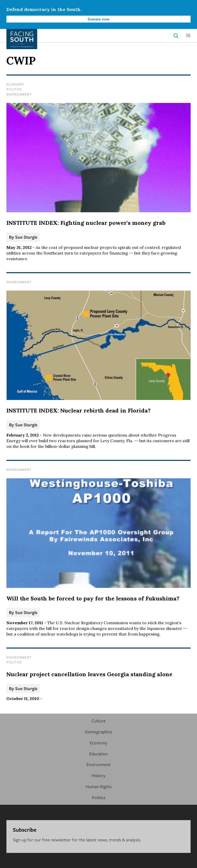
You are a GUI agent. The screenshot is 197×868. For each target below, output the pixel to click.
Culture (99, 721)
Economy (15, 84)
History (98, 775)
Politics (14, 89)
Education (98, 754)
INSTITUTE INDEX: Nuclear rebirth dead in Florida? (78, 410)
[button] (188, 36)
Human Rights (99, 786)
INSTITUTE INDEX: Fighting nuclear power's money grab (86, 223)
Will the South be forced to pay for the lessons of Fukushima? (93, 598)
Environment (19, 94)
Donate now (99, 19)
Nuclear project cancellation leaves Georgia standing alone (89, 674)
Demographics (98, 732)
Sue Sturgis (26, 237)
